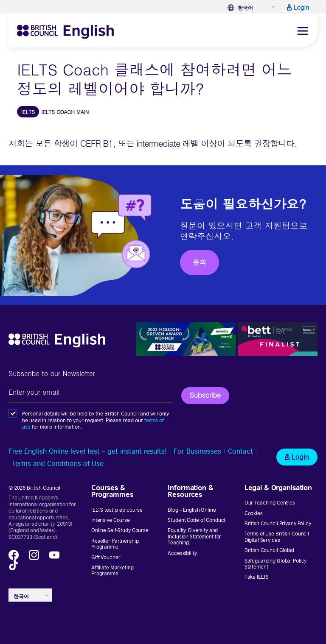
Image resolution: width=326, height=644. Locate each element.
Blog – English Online (192, 509)
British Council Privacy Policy (278, 523)
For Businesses (197, 451)
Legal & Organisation (278, 487)
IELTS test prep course (117, 509)
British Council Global (269, 550)
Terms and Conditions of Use (58, 463)
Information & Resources (190, 490)
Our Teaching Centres (270, 502)
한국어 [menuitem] (246, 8)
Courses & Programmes (112, 490)
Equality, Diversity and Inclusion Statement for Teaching (194, 536)
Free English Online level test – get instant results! (88, 451)
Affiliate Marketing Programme (112, 570)
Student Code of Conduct (197, 520)
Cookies (254, 513)
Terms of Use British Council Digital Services (277, 536)
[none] (252, 7)
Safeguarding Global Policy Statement (276, 563)
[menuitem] (252, 7)
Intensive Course (111, 520)
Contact (240, 451)
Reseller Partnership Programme (115, 543)
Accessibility (182, 553)
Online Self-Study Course (120, 530)
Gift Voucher (106, 557)
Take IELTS (257, 576)
